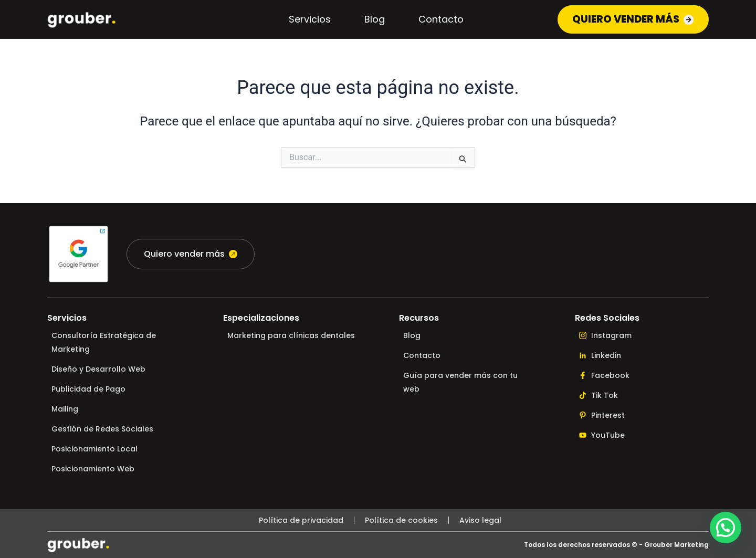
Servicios (306, 20)
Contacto (437, 20)
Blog (370, 20)
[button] (726, 528)
